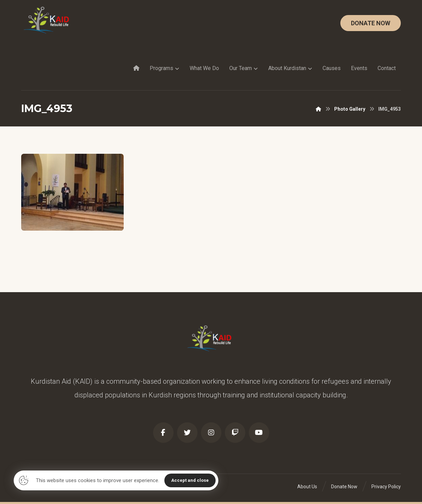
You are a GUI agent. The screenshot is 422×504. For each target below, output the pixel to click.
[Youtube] (259, 433)
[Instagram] (211, 433)
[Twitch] (235, 433)
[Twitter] (187, 433)
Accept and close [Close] (190, 480)
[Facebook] (163, 433)
